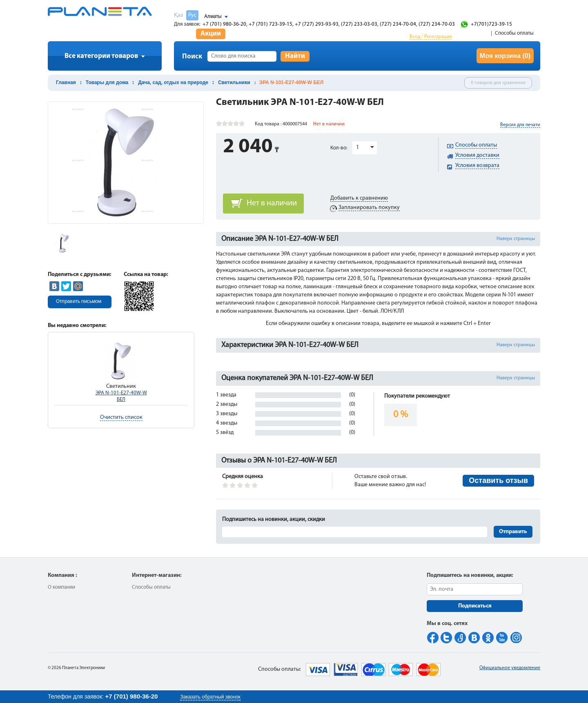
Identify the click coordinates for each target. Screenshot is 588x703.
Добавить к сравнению (359, 198)
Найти (295, 56)
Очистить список (121, 417)
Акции (211, 34)
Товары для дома (107, 82)
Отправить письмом (79, 301)
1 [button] (357, 148)
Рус (192, 15)
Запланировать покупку (369, 208)
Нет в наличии (272, 203)
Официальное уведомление (510, 668)
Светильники (234, 82)
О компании (61, 587)
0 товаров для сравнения (498, 83)
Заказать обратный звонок (210, 697)
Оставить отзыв (498, 481)
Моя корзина (505, 56)
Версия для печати (520, 125)
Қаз (178, 15)
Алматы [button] (213, 17)
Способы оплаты (514, 33)
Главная (66, 82)
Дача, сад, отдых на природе (173, 82)
